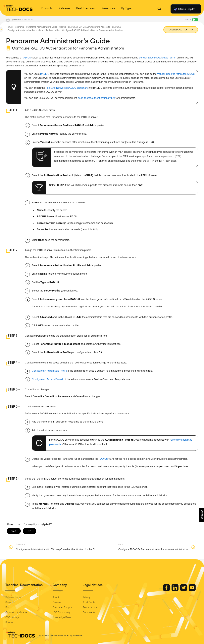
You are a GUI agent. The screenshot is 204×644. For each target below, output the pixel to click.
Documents (89, 612)
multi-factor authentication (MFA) (96, 98)
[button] (202, 515)
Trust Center (89, 602)
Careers (57, 602)
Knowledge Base (62, 617)
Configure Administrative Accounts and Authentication (34, 30)
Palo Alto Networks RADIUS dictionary (67, 88)
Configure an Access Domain (48, 379)
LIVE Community (61, 612)
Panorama (19, 27)
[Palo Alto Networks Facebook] (167, 590)
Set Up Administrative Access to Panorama (100, 27)
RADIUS (26, 58)
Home (9, 27)
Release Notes (13, 597)
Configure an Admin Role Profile (49, 371)
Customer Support (63, 607)
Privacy (87, 597)
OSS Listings (12, 617)
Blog (8, 607)
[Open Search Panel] (159, 9)
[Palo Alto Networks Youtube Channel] (192, 590)
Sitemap (10, 622)
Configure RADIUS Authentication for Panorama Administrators (93, 30)
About (56, 597)
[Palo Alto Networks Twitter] (184, 590)
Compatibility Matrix (16, 612)
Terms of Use (90, 607)
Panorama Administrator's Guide (42, 27)
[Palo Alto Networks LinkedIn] (175, 590)
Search (9, 602)
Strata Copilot (184, 9)
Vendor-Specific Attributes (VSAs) (158, 58)
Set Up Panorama (68, 27)
